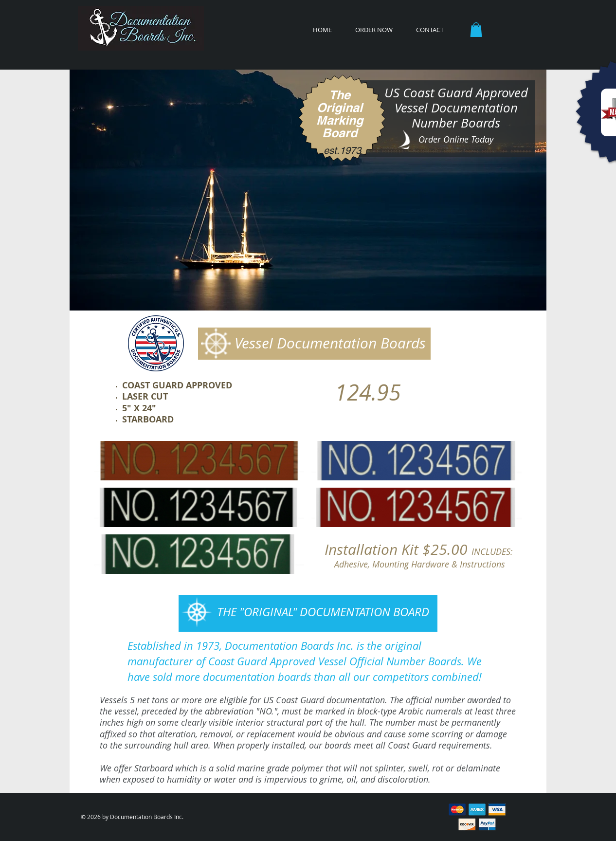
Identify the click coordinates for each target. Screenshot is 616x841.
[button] (476, 30)
